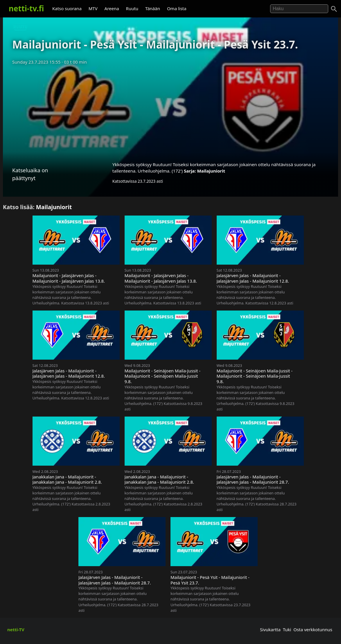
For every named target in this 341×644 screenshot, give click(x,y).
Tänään (153, 8)
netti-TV (16, 629)
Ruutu (132, 8)
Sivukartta (270, 629)
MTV (93, 8)
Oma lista (177, 8)
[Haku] (334, 9)
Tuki (287, 629)
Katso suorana (67, 8)
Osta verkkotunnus (313, 629)
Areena (112, 8)
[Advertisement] (170, 111)
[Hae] (299, 9)
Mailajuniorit (211, 171)
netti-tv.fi (26, 8)
